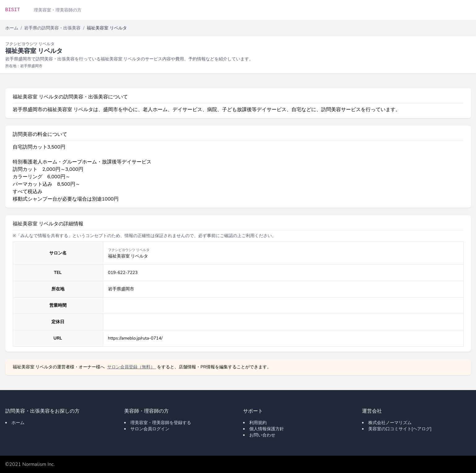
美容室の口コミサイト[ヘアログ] (400, 429)
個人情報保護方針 (267, 429)
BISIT (13, 10)
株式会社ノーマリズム (390, 423)
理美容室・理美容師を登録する (161, 423)
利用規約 (258, 423)
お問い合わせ (262, 435)
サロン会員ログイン (150, 429)
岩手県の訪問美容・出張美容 (52, 28)
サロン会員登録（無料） (132, 367)
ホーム (12, 28)
